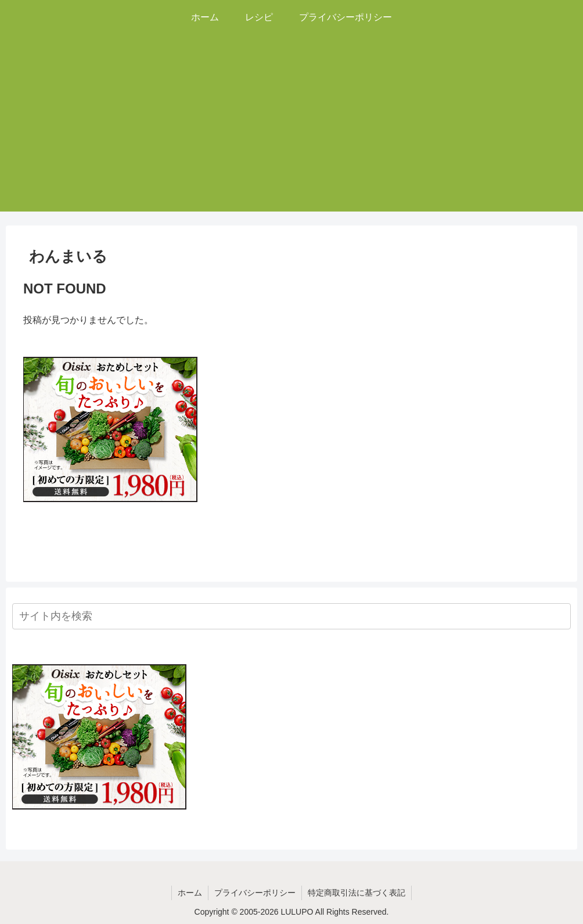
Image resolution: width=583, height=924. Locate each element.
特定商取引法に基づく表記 (357, 893)
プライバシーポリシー (255, 893)
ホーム (190, 893)
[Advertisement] (291, 130)
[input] (291, 616)
